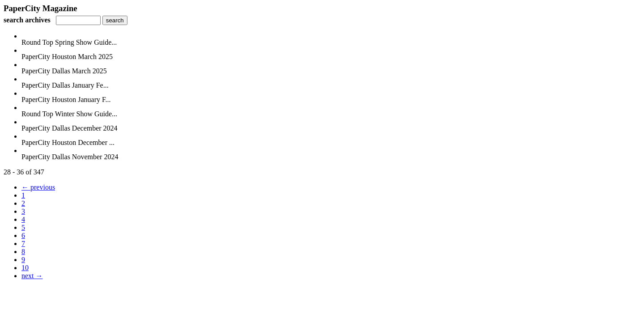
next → (32, 276)
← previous (38, 187)
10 (25, 268)
